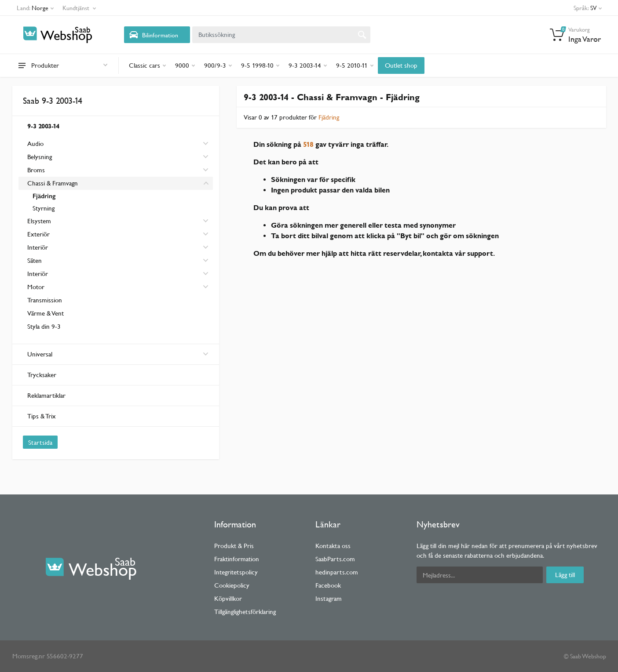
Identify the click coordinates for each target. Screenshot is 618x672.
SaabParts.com (335, 559)
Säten (35, 260)
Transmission (45, 300)
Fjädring (44, 196)
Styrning (44, 208)
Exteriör (38, 234)
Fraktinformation (237, 559)
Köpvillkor (228, 598)
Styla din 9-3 (44, 326)
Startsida (40, 442)
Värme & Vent (46, 313)
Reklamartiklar (46, 395)
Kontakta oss (333, 546)
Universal (118, 354)
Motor (36, 287)
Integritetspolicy (236, 572)
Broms (36, 170)
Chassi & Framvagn (53, 183)
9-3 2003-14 (43, 126)
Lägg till (565, 575)
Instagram (329, 598)
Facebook (328, 585)
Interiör (38, 247)
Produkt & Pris (234, 546)
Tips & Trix (42, 416)
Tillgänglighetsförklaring (245, 612)
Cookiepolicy (232, 585)
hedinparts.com (337, 572)
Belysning (40, 157)
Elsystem (39, 221)
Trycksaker (42, 375)
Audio (35, 143)
